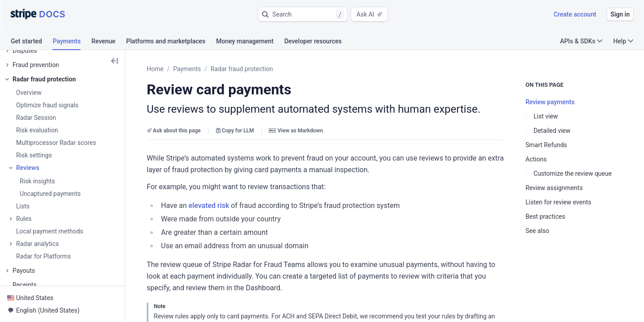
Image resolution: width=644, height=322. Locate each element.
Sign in (620, 14)
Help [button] (623, 41)
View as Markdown (296, 131)
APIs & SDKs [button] (581, 41)
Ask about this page (174, 131)
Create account (575, 14)
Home (155, 69)
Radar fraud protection (242, 69)
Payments (187, 69)
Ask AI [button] (369, 14)
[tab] (32, 42)
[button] (303, 14)
